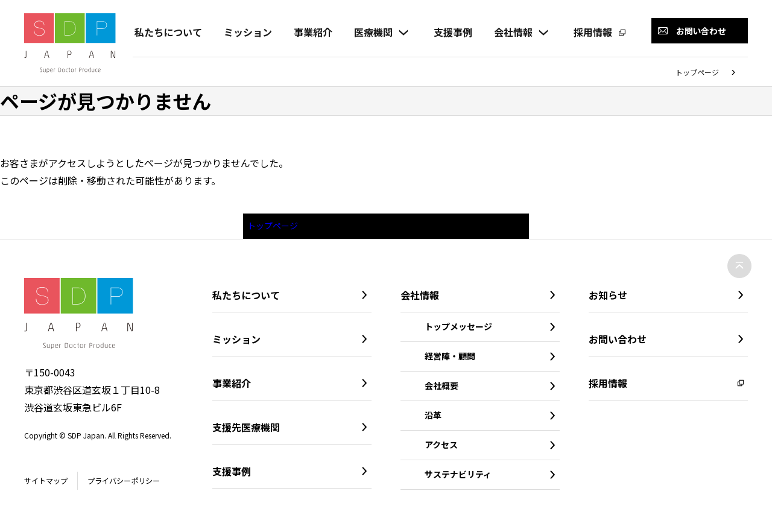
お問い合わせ (618, 343)
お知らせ (608, 299)
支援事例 (451, 32)
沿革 (433, 419)
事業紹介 (311, 32)
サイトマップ (49, 484)
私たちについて (166, 32)
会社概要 (441, 389)
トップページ (697, 72)
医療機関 (372, 32)
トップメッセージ (458, 330)
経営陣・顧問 (450, 359)
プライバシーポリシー (137, 484)
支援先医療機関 (246, 431)
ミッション (246, 32)
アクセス (441, 448)
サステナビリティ (458, 478)
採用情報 (591, 32)
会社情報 (511, 32)
